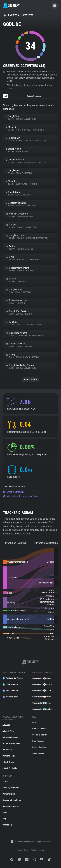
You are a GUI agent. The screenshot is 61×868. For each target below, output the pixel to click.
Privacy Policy (30, 850)
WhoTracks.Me (10, 691)
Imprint (41, 850)
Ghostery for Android (43, 709)
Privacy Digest (10, 697)
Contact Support (39, 729)
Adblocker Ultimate (10, 737)
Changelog (7, 825)
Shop (5, 812)
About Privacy (38, 753)
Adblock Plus (8, 731)
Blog (4, 819)
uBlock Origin (8, 762)
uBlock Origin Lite (10, 768)
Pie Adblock (7, 750)
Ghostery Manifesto (11, 788)
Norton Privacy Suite (11, 744)
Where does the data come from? (21, 496)
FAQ (34, 722)
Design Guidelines (40, 747)
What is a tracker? (14, 492)
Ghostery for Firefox (42, 684)
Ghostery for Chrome (43, 678)
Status (5, 782)
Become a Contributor (12, 800)
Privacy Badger (9, 756)
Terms (19, 850)
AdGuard (6, 725)
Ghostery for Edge (41, 703)
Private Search (10, 684)
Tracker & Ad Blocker (13, 678)
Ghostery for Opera (42, 697)
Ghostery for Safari (42, 691)
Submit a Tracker (39, 735)
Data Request (38, 741)
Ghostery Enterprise (11, 806)
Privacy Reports (9, 794)
